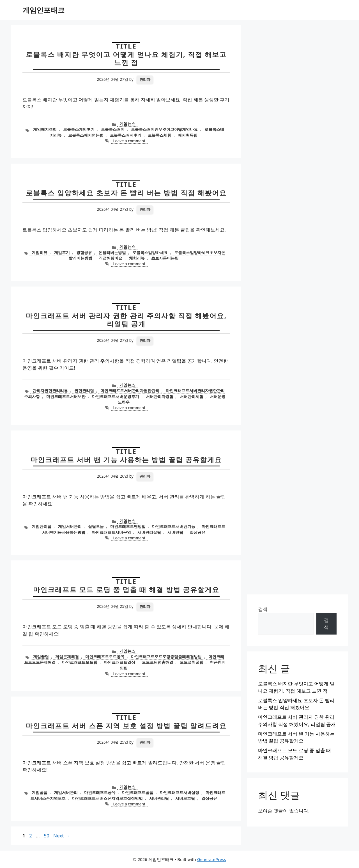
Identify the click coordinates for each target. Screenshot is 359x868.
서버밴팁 (175, 532)
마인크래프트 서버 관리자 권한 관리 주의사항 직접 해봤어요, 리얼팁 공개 (126, 320)
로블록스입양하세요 (150, 252)
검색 (263, 609)
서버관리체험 (192, 396)
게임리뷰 (40, 252)
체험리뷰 (137, 258)
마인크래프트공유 (100, 792)
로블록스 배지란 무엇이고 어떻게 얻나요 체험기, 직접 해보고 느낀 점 (126, 58)
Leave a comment (129, 141)
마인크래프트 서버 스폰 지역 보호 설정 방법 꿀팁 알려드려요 (126, 726)
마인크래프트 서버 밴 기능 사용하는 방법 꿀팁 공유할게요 (126, 460)
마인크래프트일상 (119, 662)
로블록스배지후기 (126, 135)
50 (47, 836)
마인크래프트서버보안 (66, 396)
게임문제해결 (67, 657)
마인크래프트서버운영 (111, 532)
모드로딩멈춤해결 (158, 662)
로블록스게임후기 (79, 129)
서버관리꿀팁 (149, 532)
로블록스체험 (160, 135)
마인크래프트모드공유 (105, 657)
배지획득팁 (188, 135)
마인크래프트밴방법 (128, 526)
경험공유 (84, 252)
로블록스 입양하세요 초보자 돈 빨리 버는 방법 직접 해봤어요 (126, 193)
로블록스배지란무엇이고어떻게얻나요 (164, 129)
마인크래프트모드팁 (80, 662)
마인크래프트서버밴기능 (174, 526)
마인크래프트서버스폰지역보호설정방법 (107, 798)
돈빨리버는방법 (112, 252)
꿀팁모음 (96, 526)
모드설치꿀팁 (192, 662)
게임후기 (62, 252)
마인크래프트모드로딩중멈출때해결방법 (166, 657)
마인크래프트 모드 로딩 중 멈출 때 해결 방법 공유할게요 (126, 589)
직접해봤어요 (111, 258)
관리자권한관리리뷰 (50, 391)
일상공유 (197, 532)
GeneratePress (212, 859)
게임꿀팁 (41, 657)
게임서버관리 (70, 526)
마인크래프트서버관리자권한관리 (130, 391)
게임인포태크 (43, 10)
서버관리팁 (159, 798)
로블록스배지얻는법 (86, 135)
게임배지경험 (45, 129)
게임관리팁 (42, 526)
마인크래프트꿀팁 (138, 792)
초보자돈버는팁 (165, 258)
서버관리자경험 (160, 396)
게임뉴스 (127, 124)
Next (62, 836)
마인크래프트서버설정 (179, 792)
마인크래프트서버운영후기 (116, 396)
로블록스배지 (113, 129)
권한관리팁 (84, 391)
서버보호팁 (185, 798)
